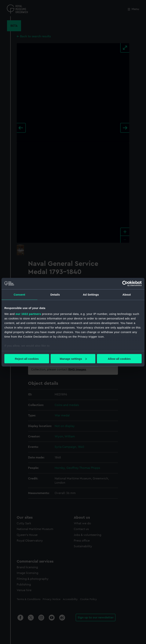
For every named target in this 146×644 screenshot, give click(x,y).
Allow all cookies (119, 359)
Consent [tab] (19, 294)
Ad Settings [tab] (91, 294)
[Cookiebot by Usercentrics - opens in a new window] (125, 283)
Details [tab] (55, 294)
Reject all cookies (27, 359)
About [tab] (127, 294)
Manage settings (73, 359)
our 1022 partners (28, 314)
